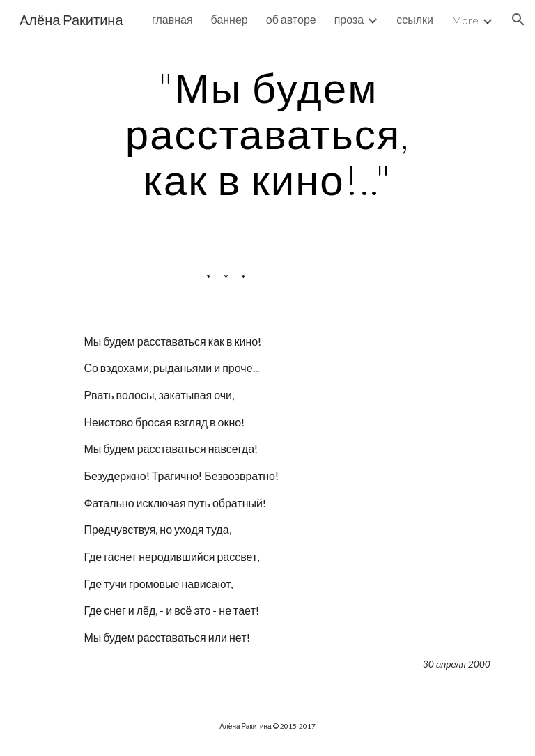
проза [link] (349, 19)
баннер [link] (230, 19)
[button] (518, 20)
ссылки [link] (415, 19)
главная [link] (172, 19)
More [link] (465, 20)
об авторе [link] (291, 19)
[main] (267, 133)
